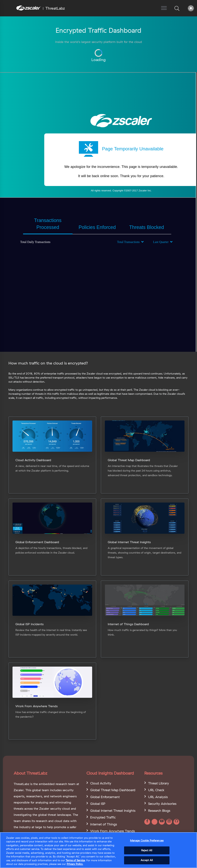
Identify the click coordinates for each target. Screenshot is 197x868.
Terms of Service (75, 860)
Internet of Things (104, 824)
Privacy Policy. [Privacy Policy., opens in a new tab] (75, 864)
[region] (98, 850)
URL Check (156, 790)
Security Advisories (162, 804)
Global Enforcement (105, 797)
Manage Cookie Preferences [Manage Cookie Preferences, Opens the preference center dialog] (147, 840)
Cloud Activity (101, 783)
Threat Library (159, 783)
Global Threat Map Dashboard (113, 790)
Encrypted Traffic (103, 817)
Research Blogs (159, 811)
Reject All (147, 850)
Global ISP (98, 804)
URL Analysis (158, 797)
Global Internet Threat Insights (113, 811)
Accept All (147, 860)
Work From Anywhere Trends (113, 831)
